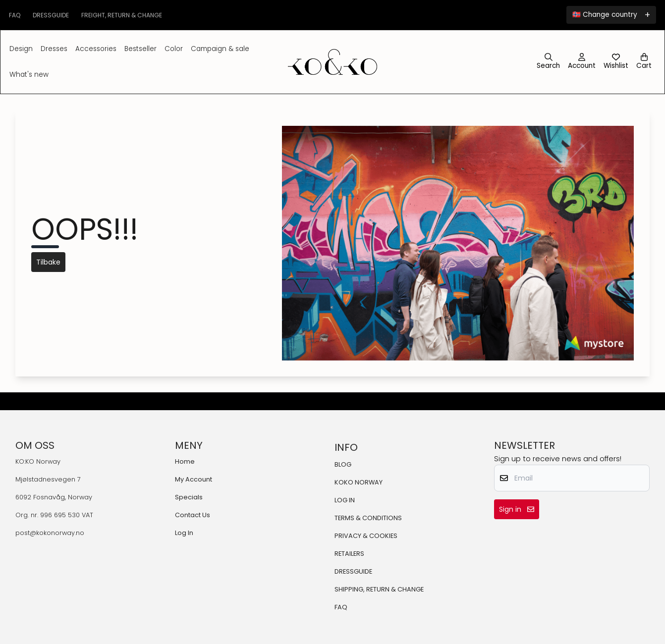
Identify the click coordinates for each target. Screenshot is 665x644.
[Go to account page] (582, 62)
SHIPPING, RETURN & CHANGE (379, 589)
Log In (184, 533)
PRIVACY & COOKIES (366, 536)
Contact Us (193, 515)
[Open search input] (548, 62)
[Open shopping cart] (644, 62)
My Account (194, 479)
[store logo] (332, 62)
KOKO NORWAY (359, 482)
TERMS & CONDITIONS (368, 518)
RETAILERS (349, 554)
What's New (29, 75)
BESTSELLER (140, 49)
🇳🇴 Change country (605, 15)
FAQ (341, 607)
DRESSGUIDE (353, 571)
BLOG (343, 464)
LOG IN (345, 500)
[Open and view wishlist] (616, 62)
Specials (189, 497)
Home (185, 461)
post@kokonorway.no (50, 533)
